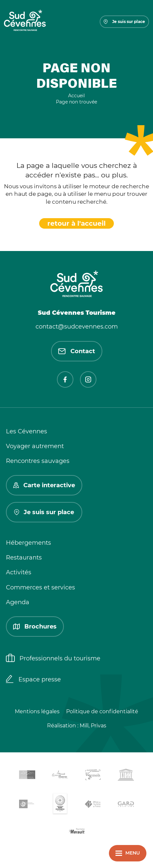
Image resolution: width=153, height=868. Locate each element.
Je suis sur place (124, 22)
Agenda (18, 602)
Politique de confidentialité (102, 711)
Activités (19, 572)
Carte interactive (44, 485)
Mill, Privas (93, 726)
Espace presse (33, 680)
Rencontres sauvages (38, 461)
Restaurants (24, 558)
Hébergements (28, 543)
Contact (77, 351)
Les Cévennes (26, 431)
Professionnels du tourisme (53, 659)
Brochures (35, 627)
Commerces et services (40, 587)
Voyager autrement (35, 446)
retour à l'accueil (76, 223)
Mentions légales (37, 711)
